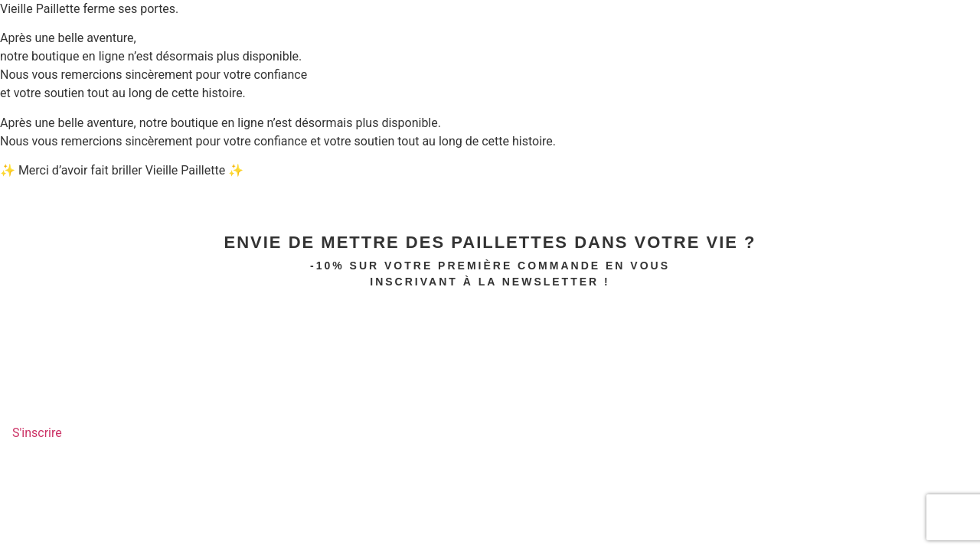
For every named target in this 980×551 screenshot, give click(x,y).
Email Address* (47, 357)
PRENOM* (26, 301)
